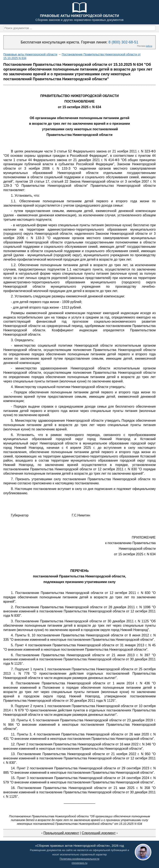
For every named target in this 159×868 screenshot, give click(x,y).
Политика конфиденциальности (79, 859)
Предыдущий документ (61, 833)
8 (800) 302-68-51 (123, 42)
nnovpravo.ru (79, 863)
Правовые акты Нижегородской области (30, 54)
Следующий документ (99, 833)
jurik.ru (149, 46)
